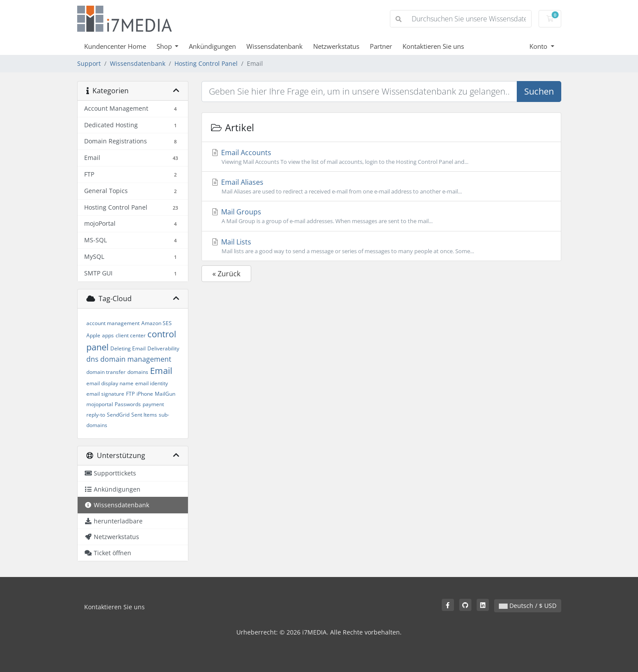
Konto (539, 46)
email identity (152, 383)
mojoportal (100, 404)
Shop (165, 46)
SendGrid (118, 415)
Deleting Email (128, 348)
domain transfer (106, 372)
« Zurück (226, 274)
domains (138, 372)
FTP (130, 394)
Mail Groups (381, 216)
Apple (93, 335)
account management (113, 323)
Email (161, 371)
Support (89, 63)
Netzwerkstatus (336, 46)
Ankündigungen (212, 46)
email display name (110, 383)
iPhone (145, 394)
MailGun (165, 394)
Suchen (539, 91)
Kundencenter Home (115, 46)
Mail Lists (381, 246)
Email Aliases (381, 187)
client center (131, 335)
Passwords (128, 404)
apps (108, 335)
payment (153, 404)
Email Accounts (381, 157)
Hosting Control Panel (206, 63)
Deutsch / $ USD (528, 606)
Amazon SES (157, 323)
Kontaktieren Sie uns (433, 46)
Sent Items (144, 415)
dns (92, 359)
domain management (136, 359)
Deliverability (163, 348)
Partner (381, 46)
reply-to (96, 415)
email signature (105, 394)
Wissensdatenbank (275, 46)
